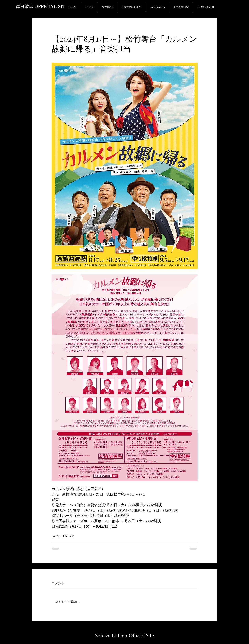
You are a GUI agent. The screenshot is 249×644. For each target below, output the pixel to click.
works (56, 536)
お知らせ (68, 536)
